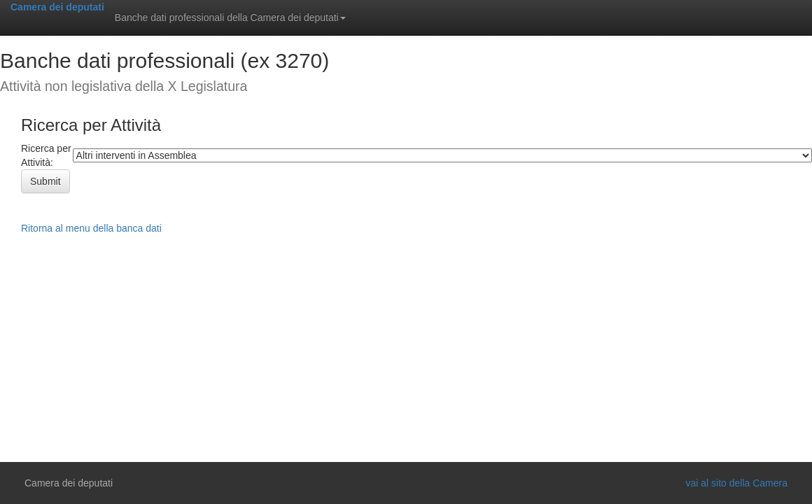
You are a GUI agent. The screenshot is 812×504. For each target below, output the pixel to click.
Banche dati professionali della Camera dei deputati (230, 17)
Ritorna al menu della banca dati (91, 228)
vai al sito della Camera (736, 483)
